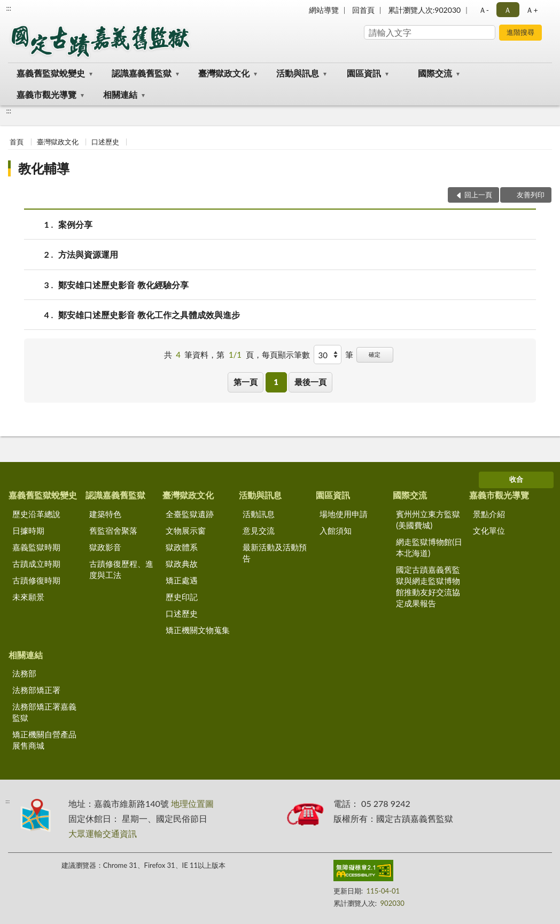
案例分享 (75, 224)
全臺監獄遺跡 (190, 514)
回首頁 (363, 10)
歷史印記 (182, 597)
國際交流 (435, 73)
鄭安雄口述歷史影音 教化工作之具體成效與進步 (149, 315)
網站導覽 (324, 10)
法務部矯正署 (36, 690)
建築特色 (105, 514)
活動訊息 (259, 514)
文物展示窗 (186, 530)
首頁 (17, 142)
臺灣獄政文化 (224, 73)
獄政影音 (105, 547)
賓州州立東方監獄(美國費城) (428, 519)
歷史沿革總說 (36, 514)
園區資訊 (364, 73)
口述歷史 (105, 142)
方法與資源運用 (88, 254)
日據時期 (28, 530)
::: (9, 8)
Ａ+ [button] (532, 10)
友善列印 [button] (531, 195)
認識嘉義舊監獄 (142, 73)
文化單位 (489, 530)
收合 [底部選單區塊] (516, 479)
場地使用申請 (344, 514)
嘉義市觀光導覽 (46, 94)
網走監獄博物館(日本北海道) (429, 547)
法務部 (24, 673)
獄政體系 (182, 547)
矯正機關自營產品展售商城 (44, 740)
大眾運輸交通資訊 (103, 833)
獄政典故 (182, 564)
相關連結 (120, 94)
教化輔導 (44, 168)
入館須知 (336, 530)
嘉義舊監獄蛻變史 (51, 73)
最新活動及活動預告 (275, 553)
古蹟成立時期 (36, 564)
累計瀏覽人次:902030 (424, 10)
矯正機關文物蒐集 (198, 630)
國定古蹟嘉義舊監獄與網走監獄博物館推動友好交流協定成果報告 (428, 586)
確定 (375, 354)
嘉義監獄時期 (36, 547)
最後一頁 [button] (310, 382)
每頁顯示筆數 (286, 355)
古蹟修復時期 (36, 580)
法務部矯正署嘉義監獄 (44, 712)
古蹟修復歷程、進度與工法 (121, 569)
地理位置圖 (192, 803)
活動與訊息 (298, 73)
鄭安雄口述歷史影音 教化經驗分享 (123, 285)
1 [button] (276, 382)
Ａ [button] (508, 10)
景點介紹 (489, 514)
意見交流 (259, 530)
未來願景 (28, 597)
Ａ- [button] (484, 10)
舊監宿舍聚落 (113, 530)
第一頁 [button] (246, 382)
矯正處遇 (182, 580)
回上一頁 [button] (478, 195)
